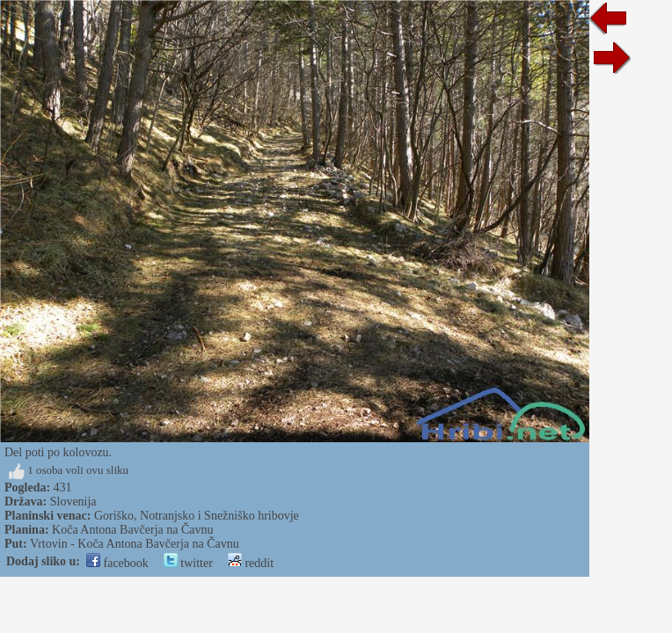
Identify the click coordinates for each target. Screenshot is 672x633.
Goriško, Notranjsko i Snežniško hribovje (197, 516)
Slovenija (73, 502)
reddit (251, 563)
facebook (117, 563)
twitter (188, 563)
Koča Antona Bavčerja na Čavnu (133, 530)
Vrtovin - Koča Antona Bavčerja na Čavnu (135, 544)
